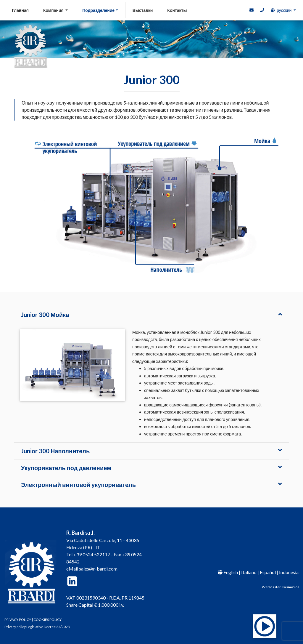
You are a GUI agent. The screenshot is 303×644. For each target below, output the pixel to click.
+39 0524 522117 (92, 554)
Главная (24, 10)
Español (268, 572)
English (231, 572)
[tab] (151, 315)
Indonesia (289, 572)
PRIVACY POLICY (18, 620)
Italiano (249, 572)
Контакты (177, 10)
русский (281, 10)
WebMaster (280, 587)
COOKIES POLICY (47, 620)
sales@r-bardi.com (98, 569)
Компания (54, 10)
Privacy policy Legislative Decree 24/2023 (37, 627)
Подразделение (98, 10)
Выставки (143, 10)
